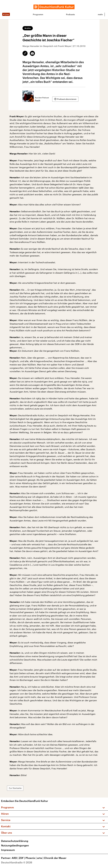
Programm (38, 14)
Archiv (28, 28)
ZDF (22, 858)
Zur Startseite (16, 788)
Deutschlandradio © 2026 (17, 862)
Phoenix (31, 858)
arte (40, 858)
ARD (15, 858)
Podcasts (70, 14)
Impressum (8, 850)
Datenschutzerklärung (15, 841)
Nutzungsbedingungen (15, 845)
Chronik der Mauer (55, 858)
